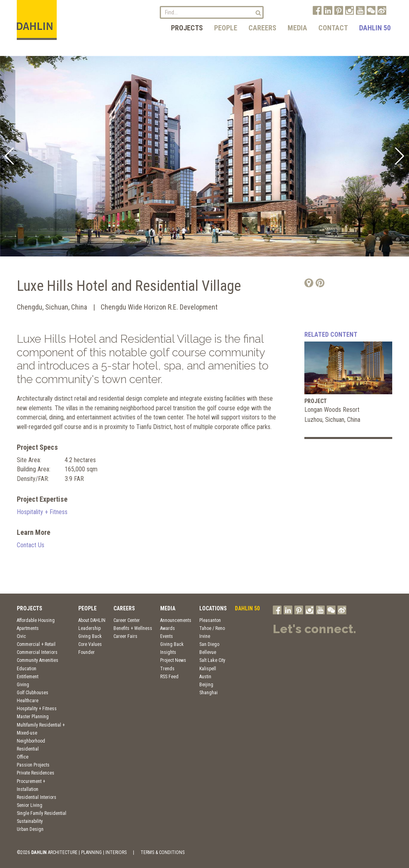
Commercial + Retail (36, 644)
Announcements (176, 620)
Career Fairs (125, 636)
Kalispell (208, 669)
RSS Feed (169, 677)
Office (23, 757)
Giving (23, 685)
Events (167, 636)
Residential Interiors (37, 797)
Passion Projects (33, 765)
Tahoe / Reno (212, 628)
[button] (9, 156)
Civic (21, 636)
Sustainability (30, 821)
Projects (187, 28)
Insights (168, 652)
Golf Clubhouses (33, 693)
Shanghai (208, 693)
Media (297, 28)
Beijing (206, 685)
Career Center (127, 620)
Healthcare (28, 701)
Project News (173, 660)
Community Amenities (38, 660)
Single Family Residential (42, 813)
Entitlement (28, 677)
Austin (205, 677)
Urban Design (30, 829)
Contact (333, 28)
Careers (262, 28)
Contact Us (31, 545)
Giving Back (90, 636)
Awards (168, 628)
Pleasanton (210, 620)
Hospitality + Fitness (42, 512)
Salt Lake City (212, 660)
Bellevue (208, 652)
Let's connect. (315, 629)
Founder (86, 652)
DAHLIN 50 (375, 28)
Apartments (28, 628)
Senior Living (30, 805)
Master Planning (33, 717)
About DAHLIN (92, 620)
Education (27, 669)
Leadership (89, 628)
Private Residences (36, 773)
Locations (213, 608)
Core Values (90, 644)
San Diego (209, 644)
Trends (167, 669)
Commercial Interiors (37, 652)
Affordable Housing (36, 620)
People (226, 28)
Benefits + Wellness (133, 628)
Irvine (205, 636)
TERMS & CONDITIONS (163, 852)
